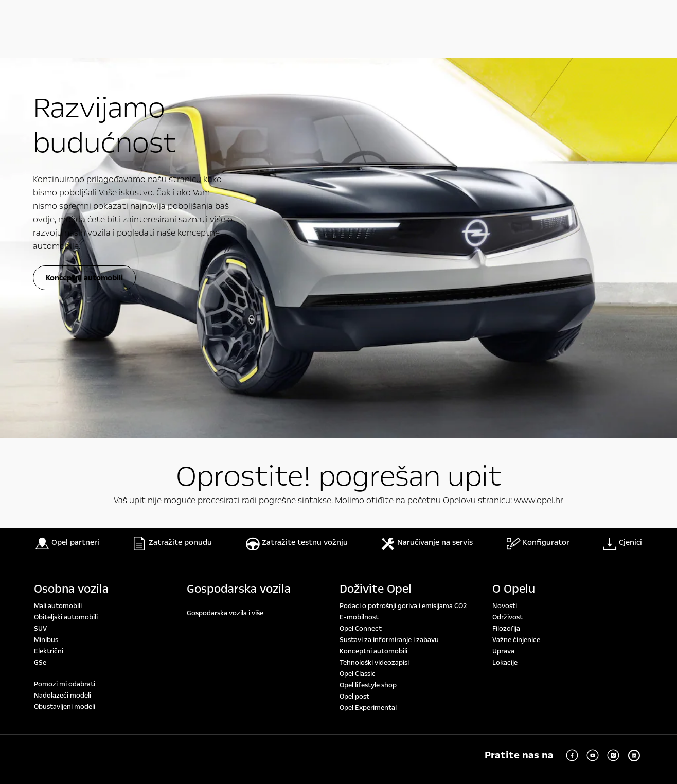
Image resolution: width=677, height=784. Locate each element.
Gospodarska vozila (239, 221)
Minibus (46, 272)
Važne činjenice (516, 272)
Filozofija (506, 260)
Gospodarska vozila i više (225, 245)
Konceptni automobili (373, 283)
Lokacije (505, 294)
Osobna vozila (71, 221)
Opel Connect (361, 260)
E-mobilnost (359, 249)
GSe (40, 294)
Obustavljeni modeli (65, 338)
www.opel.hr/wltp (170, 599)
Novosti (505, 238)
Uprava (503, 283)
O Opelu (514, 221)
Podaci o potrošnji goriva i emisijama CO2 (403, 238)
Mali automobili (58, 238)
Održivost (507, 249)
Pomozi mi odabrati (65, 316)
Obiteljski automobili (66, 249)
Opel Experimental (368, 340)
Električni (49, 283)
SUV (40, 260)
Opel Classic (358, 306)
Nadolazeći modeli (63, 327)
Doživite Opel (376, 221)
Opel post (354, 328)
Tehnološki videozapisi (374, 294)
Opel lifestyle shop (368, 317)
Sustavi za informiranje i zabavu (389, 272)
